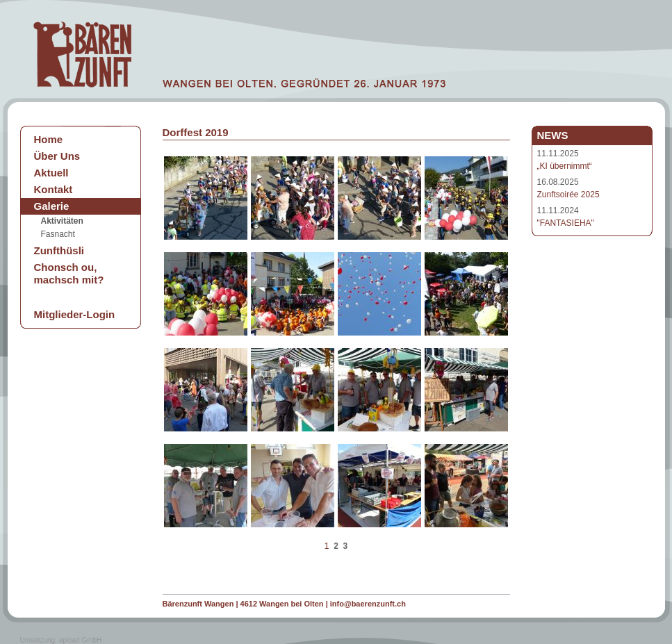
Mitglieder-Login (75, 314)
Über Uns (57, 156)
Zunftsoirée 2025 (568, 195)
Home (49, 139)
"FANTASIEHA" (566, 223)
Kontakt (54, 189)
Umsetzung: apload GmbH (61, 640)
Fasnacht (58, 234)
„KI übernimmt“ (565, 166)
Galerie (52, 206)
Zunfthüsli (59, 250)
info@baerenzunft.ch (368, 604)
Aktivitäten (62, 221)
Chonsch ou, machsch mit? (69, 273)
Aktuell (51, 173)
